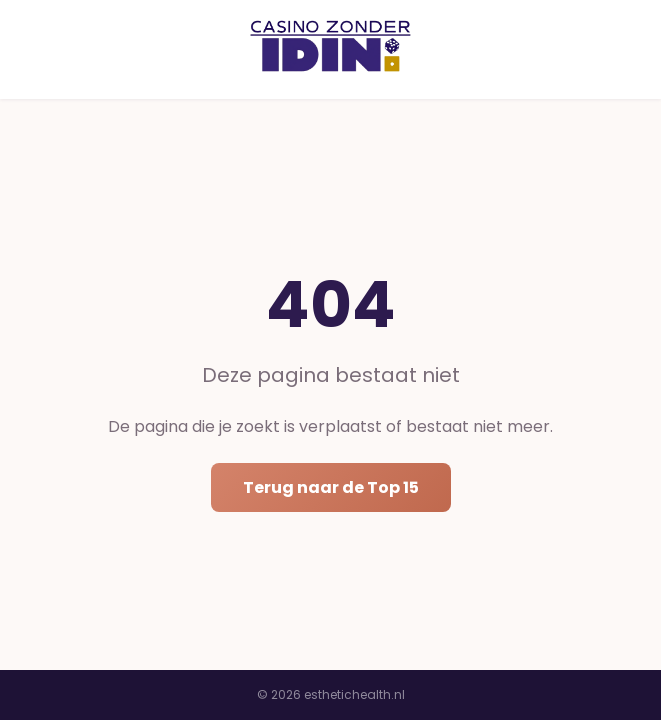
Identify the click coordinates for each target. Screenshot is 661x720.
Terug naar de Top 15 (331, 487)
